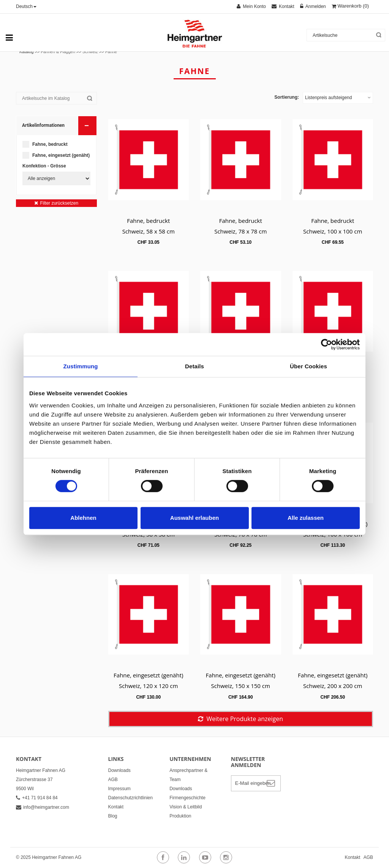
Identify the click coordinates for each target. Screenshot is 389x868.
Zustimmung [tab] (81, 366)
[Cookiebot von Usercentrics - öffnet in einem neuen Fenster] (327, 344)
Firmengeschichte (187, 798)
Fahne (111, 52)
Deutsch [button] (26, 6)
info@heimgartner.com (43, 807)
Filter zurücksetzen (59, 203)
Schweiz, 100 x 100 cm (333, 231)
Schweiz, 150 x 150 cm (241, 686)
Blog (113, 816)
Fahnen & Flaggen (58, 52)
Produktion (180, 816)
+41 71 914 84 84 (37, 798)
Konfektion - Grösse (44, 166)
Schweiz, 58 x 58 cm (149, 231)
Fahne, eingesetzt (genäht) (61, 155)
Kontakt (116, 807)
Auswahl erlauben (194, 518)
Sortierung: (287, 97)
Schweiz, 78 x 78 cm (240, 231)
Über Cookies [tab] (308, 366)
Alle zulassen (306, 518)
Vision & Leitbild (186, 807)
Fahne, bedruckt (50, 144)
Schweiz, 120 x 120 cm (148, 686)
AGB (113, 780)
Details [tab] (194, 366)
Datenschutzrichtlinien (130, 798)
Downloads (119, 770)
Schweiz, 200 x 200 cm (333, 686)
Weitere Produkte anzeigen (245, 719)
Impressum (119, 789)
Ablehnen (83, 518)
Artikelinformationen (57, 125)
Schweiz (90, 52)
